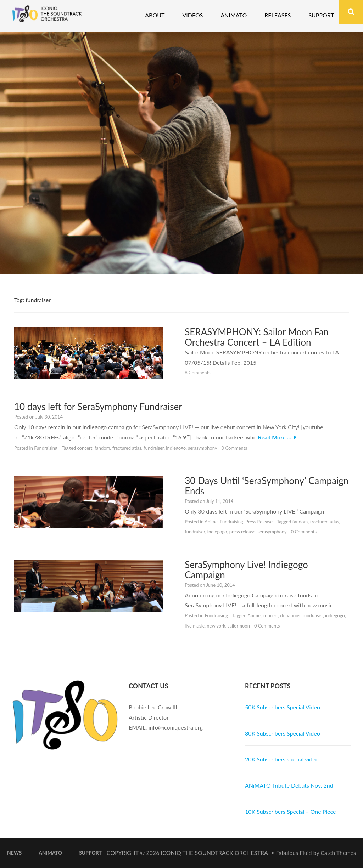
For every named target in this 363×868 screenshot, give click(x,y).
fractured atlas (127, 448)
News (14, 853)
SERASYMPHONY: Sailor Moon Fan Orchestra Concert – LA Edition (257, 337)
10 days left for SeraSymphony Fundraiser (98, 407)
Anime (211, 522)
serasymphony (202, 448)
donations (291, 615)
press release (242, 532)
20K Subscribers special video (282, 759)
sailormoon (239, 626)
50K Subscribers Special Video (283, 707)
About (155, 15)
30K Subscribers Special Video (283, 733)
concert (85, 448)
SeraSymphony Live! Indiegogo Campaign (246, 570)
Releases (278, 15)
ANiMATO (50, 853)
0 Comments (234, 448)
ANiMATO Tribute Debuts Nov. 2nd (289, 785)
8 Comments (198, 373)
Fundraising (46, 448)
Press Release (259, 522)
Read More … (275, 437)
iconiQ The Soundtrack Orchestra (214, 853)
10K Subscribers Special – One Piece (291, 812)
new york (216, 626)
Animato (234, 15)
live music (195, 626)
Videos (192, 15)
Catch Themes (338, 853)
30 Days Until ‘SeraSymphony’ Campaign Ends (267, 486)
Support (321, 15)
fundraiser (154, 448)
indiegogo (176, 448)
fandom (102, 448)
